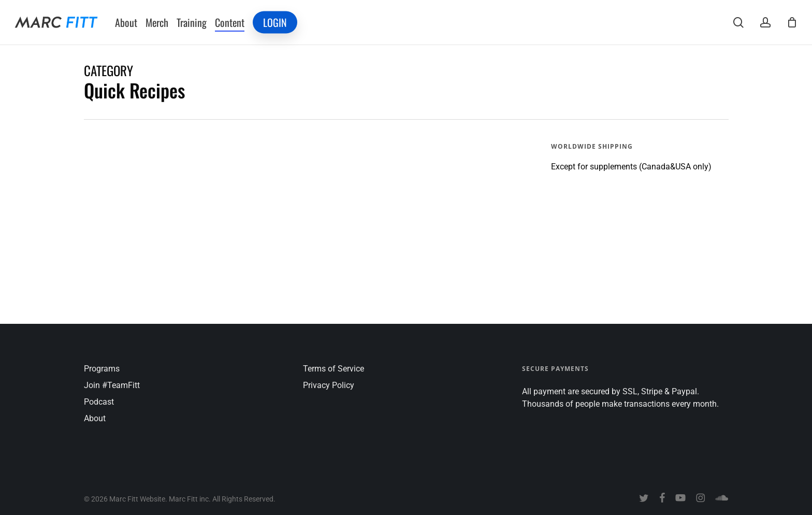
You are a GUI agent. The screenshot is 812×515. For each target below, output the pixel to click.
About (95, 418)
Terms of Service (334, 369)
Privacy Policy (329, 385)
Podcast (99, 402)
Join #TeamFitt (112, 385)
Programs (102, 369)
